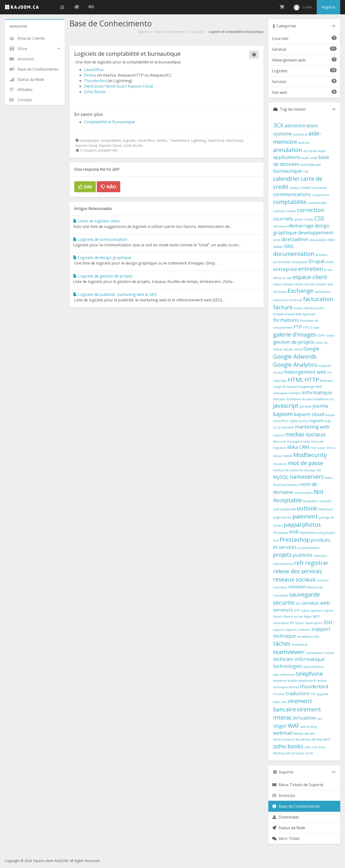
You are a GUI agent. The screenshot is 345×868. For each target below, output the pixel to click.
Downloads (285, 817)
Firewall (278, 314)
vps (320, 719)
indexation (280, 393)
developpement (316, 233)
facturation (318, 299)
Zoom (309, 753)
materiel (279, 435)
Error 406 (285, 278)
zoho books (288, 746)
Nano (329, 478)
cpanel (299, 219)
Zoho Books (95, 92)
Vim (284, 702)
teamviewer (289, 652)
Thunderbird (95, 81)
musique (310, 470)
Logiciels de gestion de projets (103, 276)
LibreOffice (94, 70)
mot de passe (306, 463)
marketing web (312, 427)
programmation (309, 548)
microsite (317, 442)
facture (283, 307)
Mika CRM (298, 447)
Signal (305, 611)
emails (330, 262)
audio (306, 158)
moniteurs (280, 464)
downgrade (300, 262)
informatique (317, 392)
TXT (313, 694)
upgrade (322, 694)
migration (280, 448)
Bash (304, 165)
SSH (328, 622)
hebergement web (305, 372)
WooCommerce (284, 740)
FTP (298, 327)
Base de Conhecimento (170, 32)
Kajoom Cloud (140, 86)
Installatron (321, 399)
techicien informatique (299, 659)
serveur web (316, 603)
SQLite (299, 623)
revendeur (280, 587)
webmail (283, 733)
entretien (311, 269)
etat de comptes (315, 284)
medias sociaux (305, 434)
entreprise (285, 269)
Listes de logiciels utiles (96, 221)
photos (311, 524)
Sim (85, 187)
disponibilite (318, 240)
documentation (294, 254)
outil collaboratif (284, 509)
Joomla (320, 406)
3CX (278, 125)
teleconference (313, 667)
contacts (279, 211)
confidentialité (317, 203)
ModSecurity (310, 455)
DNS (289, 246)
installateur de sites (299, 399)
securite (284, 602)
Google (311, 349)
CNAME (305, 188)
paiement (305, 516)
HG (329, 373)
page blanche (282, 517)
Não (109, 187)
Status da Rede (289, 828)
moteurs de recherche (288, 470)
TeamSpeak (299, 645)
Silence (288, 617)
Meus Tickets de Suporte (298, 785)
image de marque (285, 387)
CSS (319, 218)
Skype (308, 617)
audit (314, 158)
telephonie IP (307, 681)
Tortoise (279, 694)
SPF (292, 623)
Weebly (298, 734)
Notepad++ (311, 501)
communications (292, 194)
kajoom (283, 414)
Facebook (295, 300)
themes (294, 687)
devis (277, 240)
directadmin (295, 239)
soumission (281, 623)
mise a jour (318, 448)
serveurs (283, 610)
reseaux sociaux (294, 579)
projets (282, 555)
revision (297, 587)
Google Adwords (295, 356)
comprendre (321, 195)
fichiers (298, 308)
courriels (283, 219)
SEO (298, 604)
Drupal (316, 261)
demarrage (301, 226)
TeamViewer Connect (320, 653)
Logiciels (197, 32)
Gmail (298, 349)
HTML (296, 380)
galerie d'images (295, 334)
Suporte (143, 32)
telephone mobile (285, 681)
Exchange (301, 290)
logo (328, 421)
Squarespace (314, 623)
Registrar (328, 7)
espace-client (310, 277)
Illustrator (327, 381)
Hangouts (325, 366)
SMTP (316, 617)
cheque (294, 188)
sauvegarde (305, 594)
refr (299, 563)
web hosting (309, 727)
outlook (307, 508)
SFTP (297, 611)
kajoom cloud (309, 414)
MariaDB (288, 427)
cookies (291, 211)
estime (299, 284)
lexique (330, 415)
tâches (282, 643)
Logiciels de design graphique (102, 258)
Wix (313, 734)
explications (322, 292)
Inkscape (279, 399)
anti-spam (310, 151)
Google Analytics (295, 364)
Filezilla (309, 308)
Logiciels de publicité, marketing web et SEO (115, 294)
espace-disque (283, 284)
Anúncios (284, 795)
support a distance (298, 630)
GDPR (321, 335)
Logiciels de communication (100, 239)
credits (309, 219)
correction (311, 210)
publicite (303, 555)
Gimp (319, 343)
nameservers (307, 476)
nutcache (325, 501)
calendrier (286, 178)
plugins (330, 533)
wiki (307, 734)
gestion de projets (294, 342)
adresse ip (300, 134)
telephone (309, 674)
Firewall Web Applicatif (300, 314)
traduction (298, 693)
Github (278, 349)
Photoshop (281, 533)
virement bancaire (293, 705)
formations (286, 320)
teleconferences (284, 675)
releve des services (298, 571)
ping (321, 533)
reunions (322, 580)
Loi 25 (277, 427)
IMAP (319, 387)
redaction (320, 556)
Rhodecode (315, 587)
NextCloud (115, 86)
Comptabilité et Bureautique (109, 122)
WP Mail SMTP (321, 740)
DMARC (278, 247)
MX (319, 470)
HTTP (312, 380)
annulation (288, 150)
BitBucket (314, 165)
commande (319, 188)
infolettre (295, 393)
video (277, 702)
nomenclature (303, 493)
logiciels (317, 421)
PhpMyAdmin (308, 533)
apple (322, 151)
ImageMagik (306, 387)
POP (276, 541)
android (304, 143)
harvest (278, 373)
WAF (294, 725)
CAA (305, 172)
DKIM (331, 240)
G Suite (315, 328)
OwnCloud (93, 86)
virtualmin (305, 718)
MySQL (281, 477)
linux (305, 421)
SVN (316, 637)
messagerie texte (298, 442)
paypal (293, 524)
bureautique (287, 171)
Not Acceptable (298, 496)
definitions (280, 226)
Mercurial (279, 442)
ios (332, 399)
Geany (330, 335)
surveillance (305, 637)
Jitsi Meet (305, 407)
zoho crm (311, 747)
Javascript (286, 405)
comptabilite (290, 202)
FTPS (306, 328)
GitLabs (288, 349)
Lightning (295, 421)
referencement (283, 564)
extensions (280, 300)
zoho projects (294, 753)
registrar (317, 563)
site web (298, 617)
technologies (288, 666)
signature (316, 611)
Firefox (90, 75)
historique (280, 381)
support (279, 630)
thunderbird (314, 686)
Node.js (294, 485)
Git (326, 343)
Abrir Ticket (286, 839)
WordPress (303, 740)
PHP (294, 532)
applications (287, 157)
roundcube (281, 595)
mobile (288, 456)
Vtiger (280, 726)
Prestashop (295, 539)
